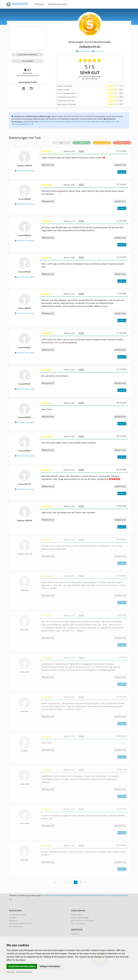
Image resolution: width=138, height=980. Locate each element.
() (120, 165)
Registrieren (13, 921)
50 (82, 143)
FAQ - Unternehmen (78, 924)
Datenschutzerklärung (24, 972)
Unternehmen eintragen (80, 918)
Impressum (11, 972)
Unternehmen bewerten (28, 55)
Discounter (98, 51)
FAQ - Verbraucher (16, 927)
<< (55, 882)
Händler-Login (76, 915)
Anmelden (13, 918)
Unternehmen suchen (58, 4)
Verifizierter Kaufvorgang (25, 171)
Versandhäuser (84, 51)
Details (81, 151)
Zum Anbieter (28, 61)
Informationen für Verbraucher (20, 924)
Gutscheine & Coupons (17, 915)
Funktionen (39, 4)
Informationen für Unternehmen (83, 921)
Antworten (122, 172)
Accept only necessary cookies (22, 966)
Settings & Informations (50, 966)
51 (61, 143)
